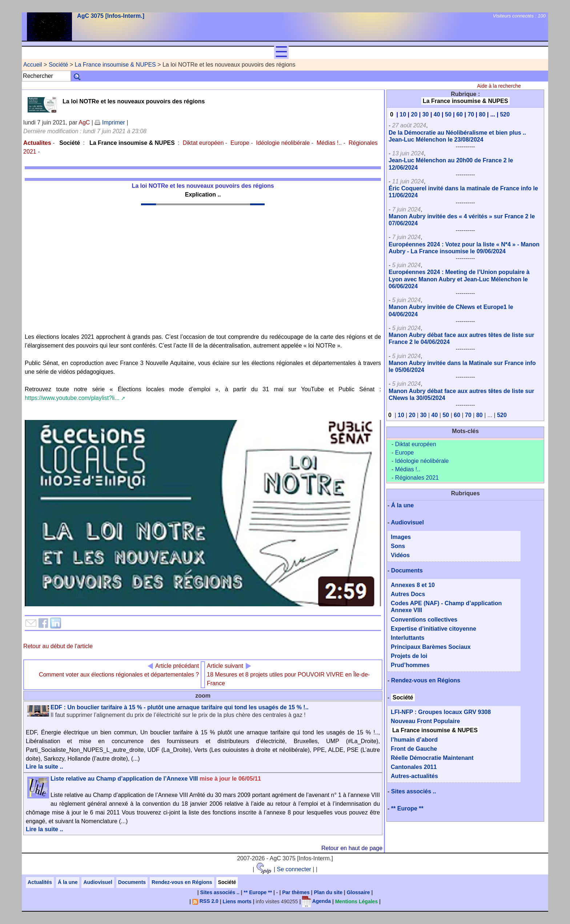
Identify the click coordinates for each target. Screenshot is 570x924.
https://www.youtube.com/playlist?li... (72, 398)
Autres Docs (408, 594)
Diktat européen (203, 143)
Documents (407, 570)
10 (403, 114)
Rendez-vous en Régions (426, 680)
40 (437, 114)
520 (505, 114)
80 (482, 114)
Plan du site (328, 892)
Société (58, 65)
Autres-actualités (414, 776)
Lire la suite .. (44, 767)
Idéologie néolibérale (283, 143)
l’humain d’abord (414, 740)
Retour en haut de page (352, 848)
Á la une (402, 505)
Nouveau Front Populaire (425, 721)
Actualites (37, 143)
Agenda (316, 901)
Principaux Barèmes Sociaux (431, 647)
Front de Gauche (414, 749)
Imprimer (110, 122)
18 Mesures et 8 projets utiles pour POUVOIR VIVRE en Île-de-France (288, 675)
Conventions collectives (424, 620)
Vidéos (400, 555)
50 (448, 114)
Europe (240, 143)
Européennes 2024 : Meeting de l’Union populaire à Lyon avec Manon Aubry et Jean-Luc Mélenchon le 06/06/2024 (459, 279)
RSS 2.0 (205, 901)
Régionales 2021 (417, 478)
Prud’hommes (410, 665)
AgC (84, 122)
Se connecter (294, 869)
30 (426, 114)
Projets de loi (409, 656)
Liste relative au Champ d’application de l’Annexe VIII (156, 779)
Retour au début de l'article (58, 646)
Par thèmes (296, 892)
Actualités (40, 882)
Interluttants (408, 638)
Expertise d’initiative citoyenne (433, 629)
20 (414, 114)
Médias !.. (329, 143)
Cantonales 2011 (414, 767)
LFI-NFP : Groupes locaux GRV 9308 (441, 712)
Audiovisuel (407, 522)
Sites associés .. (414, 791)
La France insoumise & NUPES (115, 65)
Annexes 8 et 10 (413, 585)
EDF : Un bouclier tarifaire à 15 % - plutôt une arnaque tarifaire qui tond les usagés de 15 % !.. (179, 707)
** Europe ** (407, 808)
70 (471, 114)
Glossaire (358, 892)
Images (401, 537)
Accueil (33, 65)
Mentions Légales (356, 901)
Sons (398, 546)
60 (459, 114)
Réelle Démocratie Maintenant (432, 758)
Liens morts (237, 901)
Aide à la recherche (499, 86)
